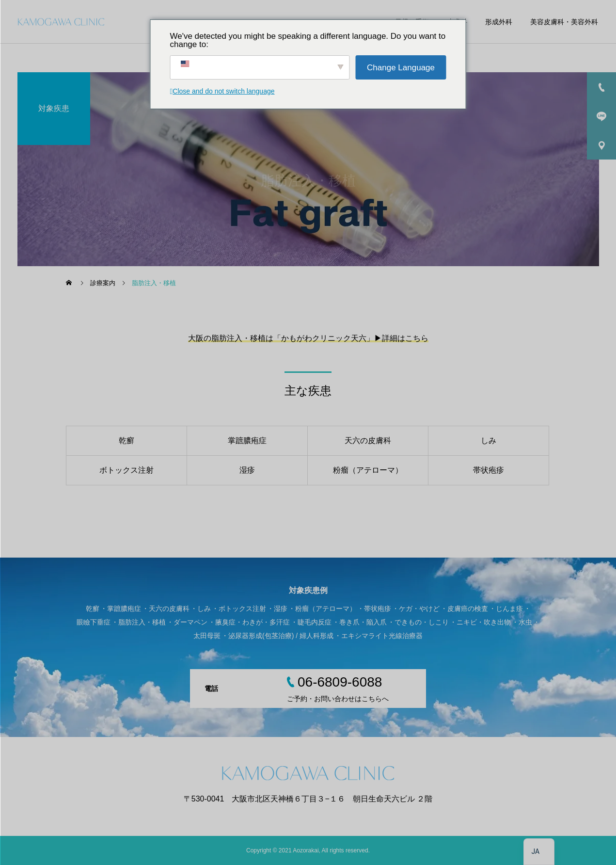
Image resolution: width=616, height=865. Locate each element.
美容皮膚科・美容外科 (564, 22)
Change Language (401, 68)
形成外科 (499, 22)
